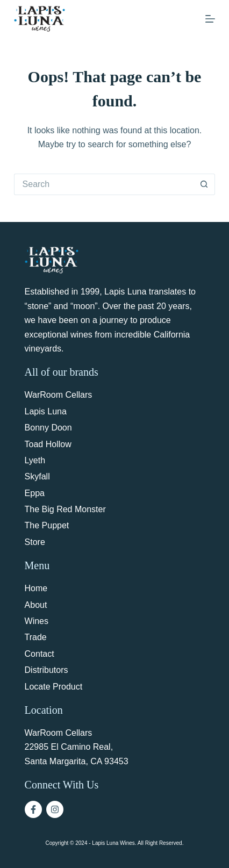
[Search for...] (104, 184)
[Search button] (204, 184)
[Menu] (210, 19)
